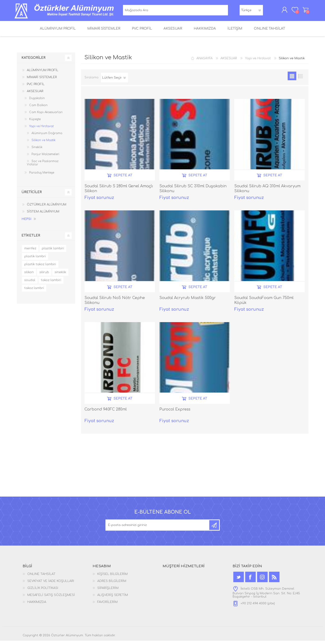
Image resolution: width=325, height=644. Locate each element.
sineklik (60, 275)
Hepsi (26, 222)
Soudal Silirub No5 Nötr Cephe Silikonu (115, 304)
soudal (30, 283)
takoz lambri (34, 291)
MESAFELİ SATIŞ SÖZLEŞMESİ (51, 598)
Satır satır (301, 79)
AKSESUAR (229, 62)
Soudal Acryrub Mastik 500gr (188, 301)
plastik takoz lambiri (40, 268)
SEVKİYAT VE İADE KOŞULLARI (51, 584)
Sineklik (37, 150)
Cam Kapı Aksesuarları (46, 115)
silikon (29, 275)
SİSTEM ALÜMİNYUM (43, 215)
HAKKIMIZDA (37, 605)
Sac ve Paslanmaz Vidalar (43, 166)
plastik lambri (35, 260)
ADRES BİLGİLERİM (112, 584)
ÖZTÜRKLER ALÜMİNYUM (47, 208)
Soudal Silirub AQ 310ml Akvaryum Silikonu (267, 192)
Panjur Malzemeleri (45, 157)
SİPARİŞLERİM (108, 591)
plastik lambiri (53, 252)
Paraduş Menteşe (42, 176)
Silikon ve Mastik (44, 143)
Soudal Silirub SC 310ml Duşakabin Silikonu (193, 192)
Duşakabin (37, 101)
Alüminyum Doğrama (47, 136)
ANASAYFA (204, 62)
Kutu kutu (292, 79)
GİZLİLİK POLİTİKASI (43, 591)
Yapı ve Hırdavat (258, 62)
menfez (30, 252)
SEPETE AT (123, 179)
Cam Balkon (38, 108)
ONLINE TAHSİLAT (41, 577)
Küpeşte (35, 122)
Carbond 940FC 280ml (106, 413)
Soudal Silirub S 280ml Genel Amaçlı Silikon (119, 192)
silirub (44, 275)
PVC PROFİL (36, 87)
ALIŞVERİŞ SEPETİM (303, 11)
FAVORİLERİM (107, 605)
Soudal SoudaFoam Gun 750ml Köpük (264, 304)
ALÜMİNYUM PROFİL (43, 73)
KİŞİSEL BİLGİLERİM (112, 577)
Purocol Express (175, 413)
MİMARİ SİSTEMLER (42, 80)
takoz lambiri (51, 283)
